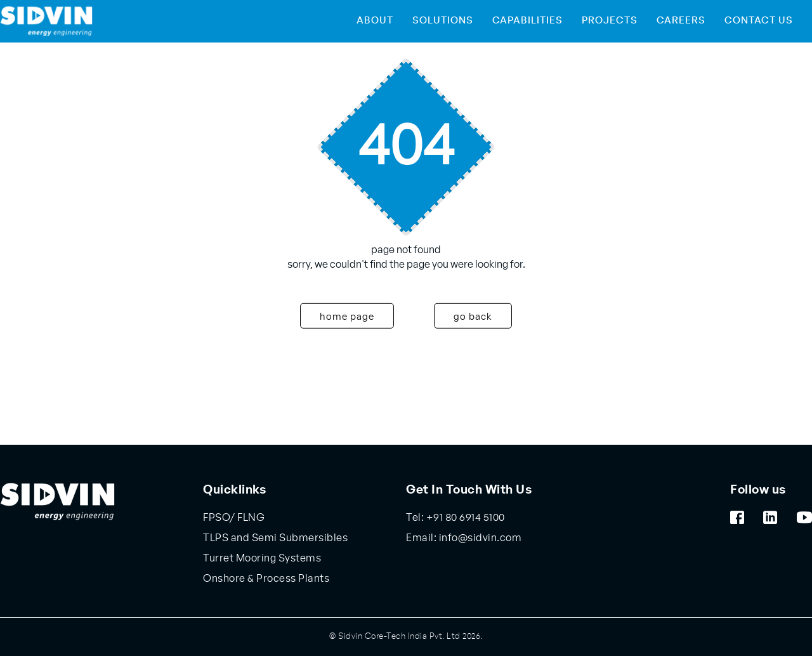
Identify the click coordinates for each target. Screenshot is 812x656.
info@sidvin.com (479, 538)
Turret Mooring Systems (262, 558)
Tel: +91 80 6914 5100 (455, 518)
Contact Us (759, 21)
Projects (610, 21)
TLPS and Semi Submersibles (275, 538)
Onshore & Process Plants (266, 579)
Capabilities (527, 21)
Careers (681, 21)
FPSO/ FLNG (234, 518)
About (375, 21)
